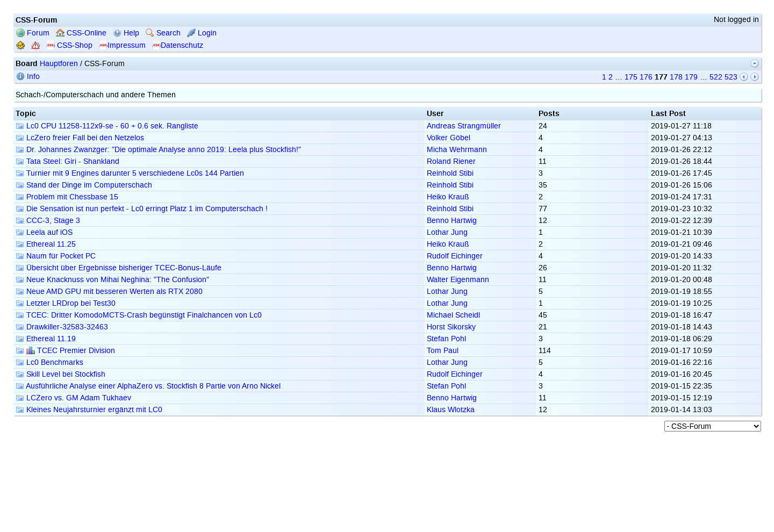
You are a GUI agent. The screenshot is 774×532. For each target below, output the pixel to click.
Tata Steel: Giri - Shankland (67, 161)
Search (163, 33)
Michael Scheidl (453, 315)
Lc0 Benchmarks (49, 362)
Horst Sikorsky (451, 327)
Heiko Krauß (448, 197)
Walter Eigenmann (458, 280)
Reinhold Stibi (450, 173)
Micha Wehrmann (457, 150)
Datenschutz (178, 45)
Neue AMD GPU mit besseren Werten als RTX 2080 (109, 292)
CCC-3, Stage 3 (48, 221)
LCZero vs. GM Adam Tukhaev (73, 398)
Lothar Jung (447, 232)
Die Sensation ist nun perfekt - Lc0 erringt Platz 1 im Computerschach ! (142, 209)
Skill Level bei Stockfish (60, 374)
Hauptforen (59, 64)
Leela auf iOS (44, 232)
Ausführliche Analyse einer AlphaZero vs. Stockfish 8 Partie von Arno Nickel (148, 386)
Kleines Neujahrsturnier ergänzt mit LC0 (89, 410)
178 (676, 77)
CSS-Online (81, 33)
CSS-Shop (69, 45)
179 (691, 77)
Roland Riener (451, 161)
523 (731, 77)
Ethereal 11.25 (46, 244)
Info (28, 77)
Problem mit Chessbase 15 (67, 197)
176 (646, 77)
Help (126, 33)
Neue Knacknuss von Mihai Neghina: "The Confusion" (112, 280)
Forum (33, 33)
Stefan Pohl (446, 339)
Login (202, 33)
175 (631, 77)
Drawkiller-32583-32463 (62, 327)
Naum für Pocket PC (56, 256)
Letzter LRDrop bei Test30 (66, 303)
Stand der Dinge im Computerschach (84, 185)
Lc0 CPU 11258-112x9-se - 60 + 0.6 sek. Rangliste (107, 126)
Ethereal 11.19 (46, 339)
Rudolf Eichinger (455, 256)
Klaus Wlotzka (451, 410)
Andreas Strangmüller (464, 126)
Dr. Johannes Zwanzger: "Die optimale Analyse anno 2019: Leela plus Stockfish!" (158, 150)
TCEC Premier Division (65, 351)
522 (716, 77)
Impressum (122, 45)
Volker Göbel (449, 138)
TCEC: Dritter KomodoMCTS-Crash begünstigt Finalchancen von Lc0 (139, 315)
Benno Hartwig (452, 221)
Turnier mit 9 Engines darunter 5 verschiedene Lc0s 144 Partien (130, 173)
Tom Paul (443, 351)
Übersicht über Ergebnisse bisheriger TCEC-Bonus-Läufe (119, 268)
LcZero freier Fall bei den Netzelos (80, 138)
